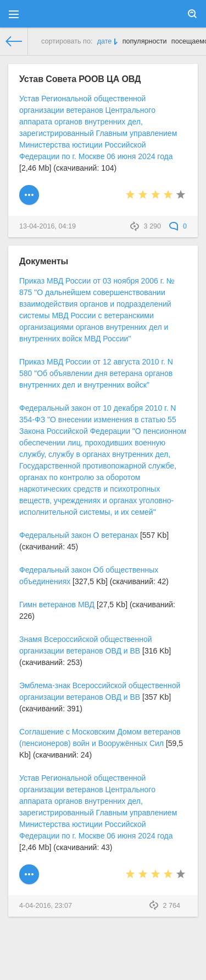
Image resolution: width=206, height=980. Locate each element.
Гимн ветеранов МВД (57, 605)
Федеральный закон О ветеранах (79, 535)
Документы (44, 261)
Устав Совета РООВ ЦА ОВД (80, 79)
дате (105, 41)
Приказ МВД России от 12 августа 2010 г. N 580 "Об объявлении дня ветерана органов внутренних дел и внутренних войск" (96, 373)
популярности (145, 41)
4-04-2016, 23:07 (46, 906)
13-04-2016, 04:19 (48, 226)
